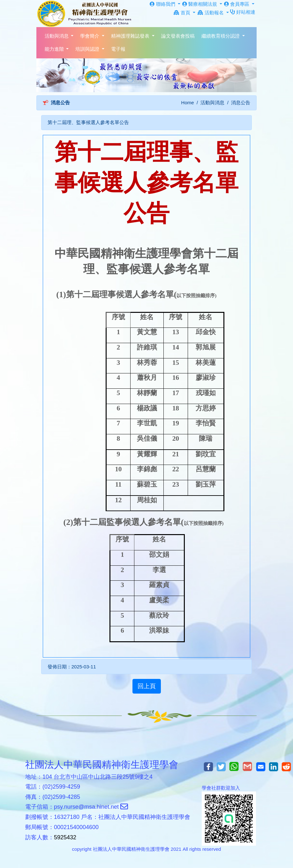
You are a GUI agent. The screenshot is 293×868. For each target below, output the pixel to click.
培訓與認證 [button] (88, 49)
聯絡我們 (163, 4)
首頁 (182, 13)
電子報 (118, 49)
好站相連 (243, 12)
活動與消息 (212, 103)
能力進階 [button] (55, 49)
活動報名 (211, 13)
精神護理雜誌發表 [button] (131, 36)
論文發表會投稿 (178, 36)
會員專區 (237, 4)
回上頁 (147, 686)
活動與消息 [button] (57, 36)
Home (188, 103)
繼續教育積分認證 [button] (221, 36)
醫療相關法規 (200, 4)
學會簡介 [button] (90, 36)
